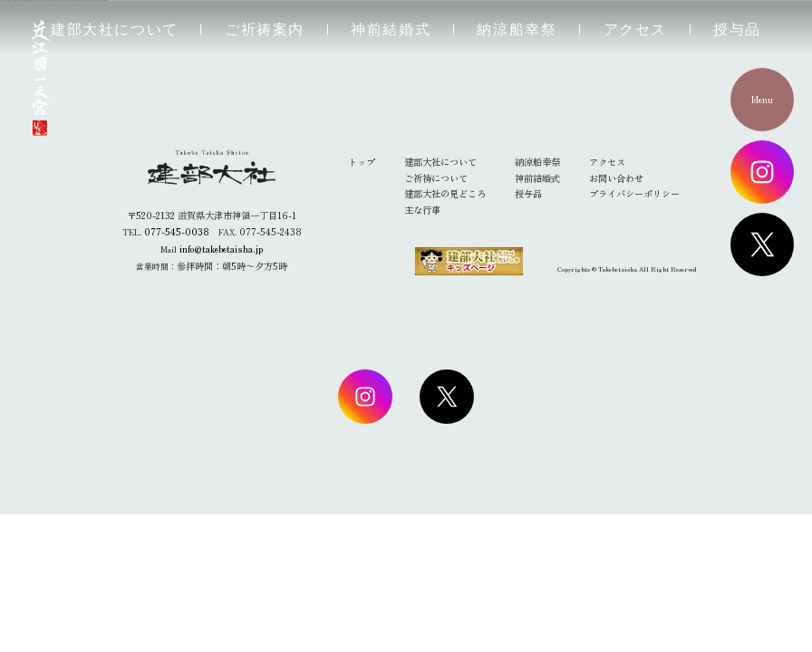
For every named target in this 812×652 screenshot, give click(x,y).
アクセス (635, 29)
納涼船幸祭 (517, 29)
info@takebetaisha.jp (221, 249)
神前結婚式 (391, 29)
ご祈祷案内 (265, 29)
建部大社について (115, 29)
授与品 (737, 29)
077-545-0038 (177, 231)
